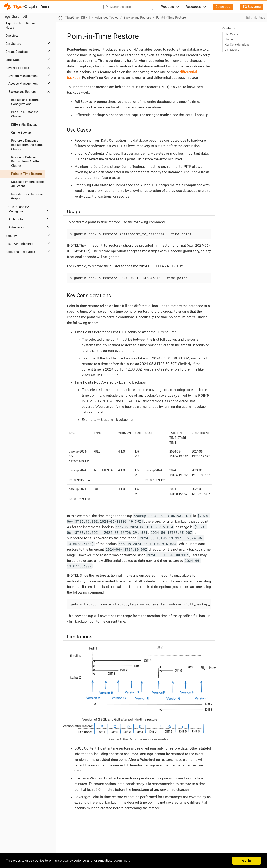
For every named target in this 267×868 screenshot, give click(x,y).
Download (223, 7)
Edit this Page (256, 18)
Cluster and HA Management (19, 209)
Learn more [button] (122, 860)
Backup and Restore (22, 92)
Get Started (13, 44)
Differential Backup (24, 124)
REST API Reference (19, 244)
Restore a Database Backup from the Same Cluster (27, 145)
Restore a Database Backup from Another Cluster (26, 162)
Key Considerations (237, 45)
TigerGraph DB (15, 16)
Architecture (17, 219)
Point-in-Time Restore (26, 174)
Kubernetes (16, 227)
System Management (23, 76)
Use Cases (231, 34)
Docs (45, 7)
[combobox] (128, 7)
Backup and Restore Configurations (25, 102)
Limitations (232, 50)
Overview (12, 36)
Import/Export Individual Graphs (28, 196)
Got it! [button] (247, 861)
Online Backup (21, 133)
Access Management (23, 84)
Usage (229, 39)
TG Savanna (252, 7)
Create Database (17, 52)
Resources (193, 7)
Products (167, 7)
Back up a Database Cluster (25, 114)
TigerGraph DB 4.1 (78, 18)
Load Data (13, 60)
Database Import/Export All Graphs (28, 184)
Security (11, 236)
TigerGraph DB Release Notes (21, 25)
